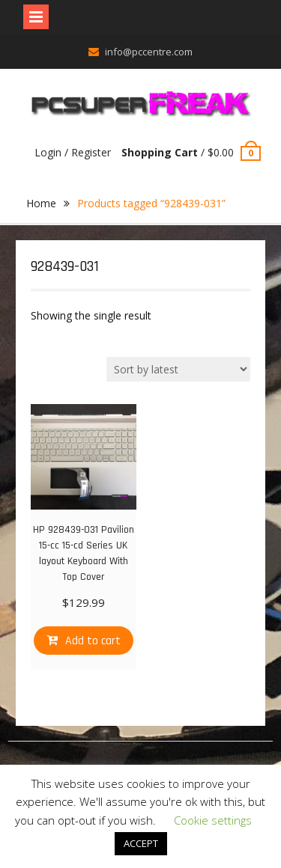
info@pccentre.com (149, 52)
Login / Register (73, 152)
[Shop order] (178, 369)
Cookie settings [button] (213, 820)
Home (41, 203)
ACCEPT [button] (141, 843)
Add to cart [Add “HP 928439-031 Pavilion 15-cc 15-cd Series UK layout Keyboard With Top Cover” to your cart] (93, 641)
